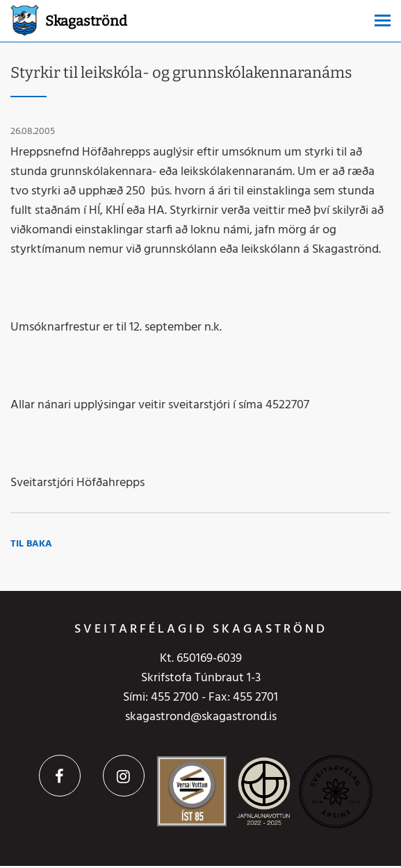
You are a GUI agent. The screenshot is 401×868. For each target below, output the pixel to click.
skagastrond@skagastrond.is (201, 717)
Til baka (31, 544)
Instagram (124, 776)
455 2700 (175, 698)
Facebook (60, 776)
